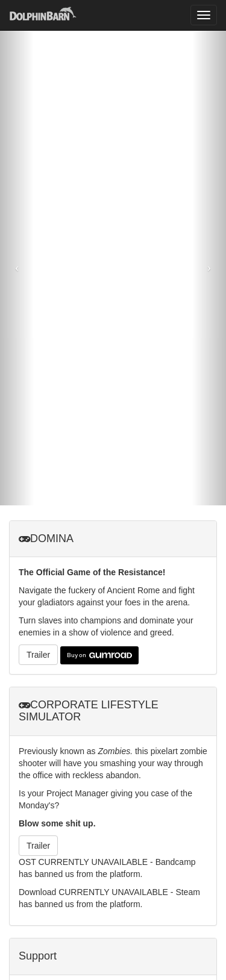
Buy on (99, 655)
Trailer (38, 655)
